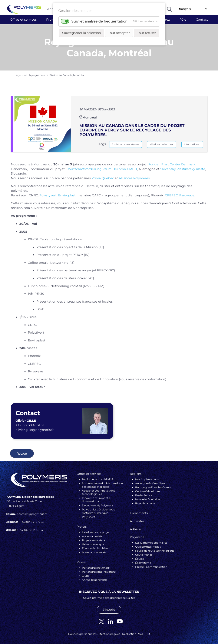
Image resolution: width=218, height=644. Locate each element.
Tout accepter (119, 33)
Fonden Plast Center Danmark (172, 162)
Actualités (137, 518)
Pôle (183, 20)
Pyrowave (187, 193)
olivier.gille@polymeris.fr (35, 427)
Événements (139, 510)
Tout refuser (147, 33)
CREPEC (171, 193)
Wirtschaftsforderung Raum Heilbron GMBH (103, 166)
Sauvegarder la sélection (82, 33)
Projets (52, 20)
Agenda (21, 72)
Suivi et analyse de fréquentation (99, 21)
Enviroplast (67, 193)
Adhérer (136, 526)
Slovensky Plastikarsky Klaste (183, 166)
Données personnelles (82, 631)
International (192, 142)
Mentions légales (109, 631)
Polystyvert (48, 193)
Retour (22, 451)
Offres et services (23, 20)
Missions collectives (162, 142)
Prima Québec (103, 175)
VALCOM (144, 631)
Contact (202, 20)
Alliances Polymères (134, 175)
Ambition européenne (125, 142)
